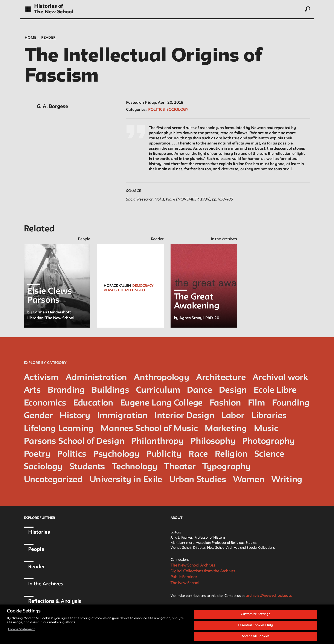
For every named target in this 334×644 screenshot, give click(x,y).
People (36, 549)
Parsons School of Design (74, 441)
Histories (39, 532)
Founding (291, 403)
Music (266, 429)
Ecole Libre (275, 390)
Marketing (226, 429)
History (75, 416)
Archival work (280, 378)
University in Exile (126, 480)
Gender (38, 416)
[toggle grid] (28, 9)
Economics (45, 403)
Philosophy (213, 441)
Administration (96, 378)
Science (269, 454)
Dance (199, 390)
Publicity (164, 454)
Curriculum (158, 390)
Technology (135, 467)
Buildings (110, 390)
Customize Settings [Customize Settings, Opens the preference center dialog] (255, 620)
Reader (48, 38)
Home (31, 38)
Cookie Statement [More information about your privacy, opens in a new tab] (21, 636)
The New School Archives (193, 565)
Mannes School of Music (149, 429)
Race (198, 454)
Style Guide (207, 608)
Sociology (177, 110)
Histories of (49, 6)
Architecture (221, 378)
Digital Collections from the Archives (203, 571)
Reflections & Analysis (55, 601)
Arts (32, 390)
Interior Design (184, 416)
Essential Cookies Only (255, 632)
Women (249, 480)
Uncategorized (53, 480)
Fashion (225, 403)
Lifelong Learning (59, 429)
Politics (156, 110)
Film (256, 403)
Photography (268, 441)
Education (93, 403)
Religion (231, 454)
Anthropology (162, 378)
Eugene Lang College (161, 403)
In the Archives (46, 584)
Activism (41, 378)
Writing (287, 480)
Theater (180, 467)
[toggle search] (307, 9)
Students (87, 467)
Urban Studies (198, 480)
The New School (54, 12)
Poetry (37, 454)
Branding (66, 390)
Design (233, 390)
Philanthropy (158, 441)
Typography (227, 467)
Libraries (269, 416)
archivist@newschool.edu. (268, 596)
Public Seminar (184, 577)
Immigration (122, 416)
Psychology (116, 454)
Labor (233, 416)
